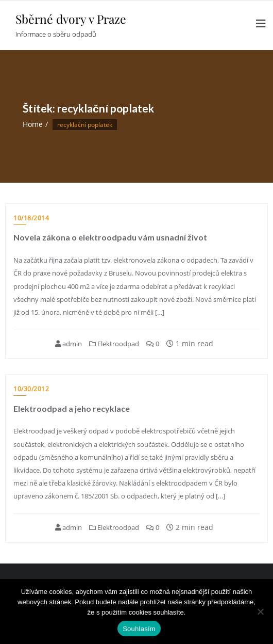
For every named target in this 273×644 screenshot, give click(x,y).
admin (69, 344)
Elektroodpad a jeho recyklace (72, 408)
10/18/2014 (31, 218)
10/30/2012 (31, 389)
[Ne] (260, 611)
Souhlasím (139, 629)
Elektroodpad (114, 344)
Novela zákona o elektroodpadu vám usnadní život (110, 237)
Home (33, 124)
